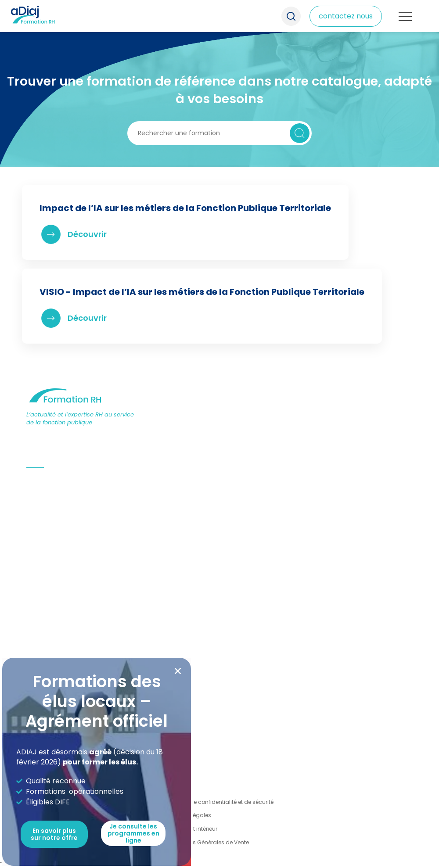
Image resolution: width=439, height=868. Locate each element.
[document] (219, 434)
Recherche (291, 16)
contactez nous (346, 16)
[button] (178, 671)
